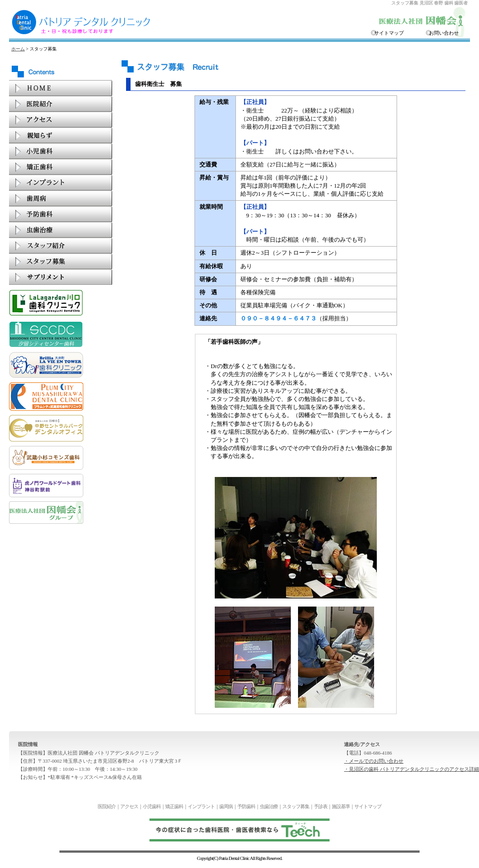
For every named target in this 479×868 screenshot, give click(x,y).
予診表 (321, 806)
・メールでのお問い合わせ (374, 761)
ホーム (18, 49)
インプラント (201, 806)
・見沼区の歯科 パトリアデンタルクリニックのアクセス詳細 (411, 769)
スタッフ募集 (296, 806)
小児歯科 (152, 806)
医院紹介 (107, 806)
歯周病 (226, 806)
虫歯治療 (269, 806)
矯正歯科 (174, 806)
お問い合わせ (444, 33)
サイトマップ (389, 33)
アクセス (129, 806)
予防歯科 (246, 806)
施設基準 (341, 806)
